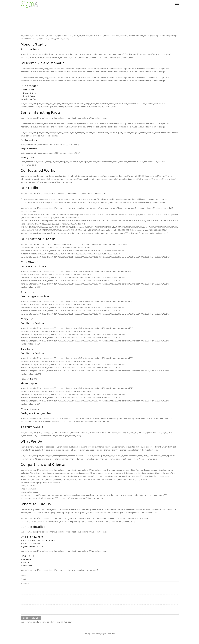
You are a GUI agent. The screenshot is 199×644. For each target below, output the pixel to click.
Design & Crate (30, 93)
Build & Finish (29, 96)
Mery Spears (30, 409)
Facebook (27, 559)
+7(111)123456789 (32, 543)
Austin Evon (30, 292)
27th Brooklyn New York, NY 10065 (39, 540)
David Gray (29, 379)
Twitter (26, 563)
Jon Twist (28, 349)
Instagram (27, 566)
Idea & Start (28, 90)
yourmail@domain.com (33, 547)
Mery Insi (27, 319)
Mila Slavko (29, 262)
